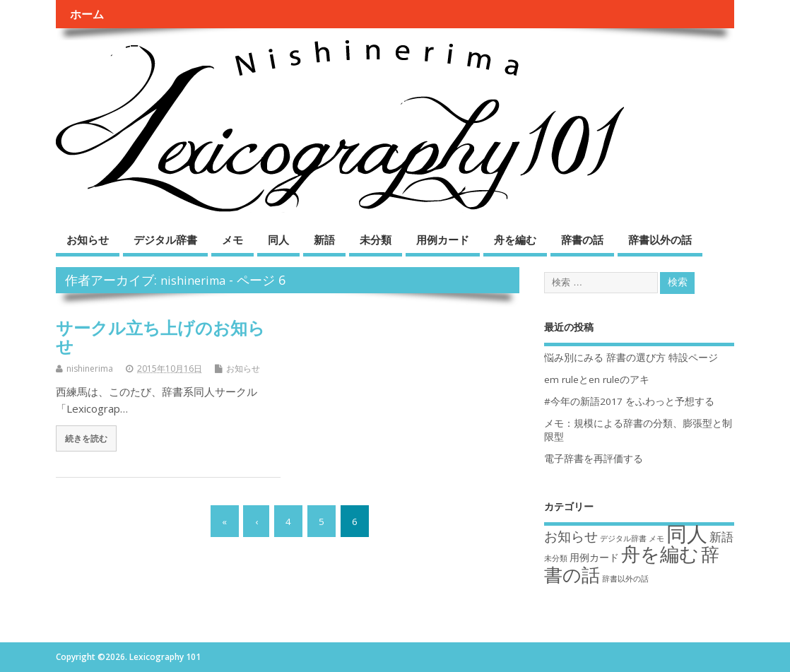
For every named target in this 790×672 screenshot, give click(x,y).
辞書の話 (582, 240)
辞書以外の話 (660, 240)
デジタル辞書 (165, 240)
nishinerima (193, 281)
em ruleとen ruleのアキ (597, 379)
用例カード (443, 240)
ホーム (87, 14)
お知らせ (88, 240)
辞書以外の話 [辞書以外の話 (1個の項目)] (625, 579)
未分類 (376, 240)
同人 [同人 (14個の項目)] (687, 534)
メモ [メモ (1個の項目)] (656, 538)
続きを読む (86, 438)
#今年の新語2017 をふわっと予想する (629, 401)
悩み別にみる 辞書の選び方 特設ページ (631, 358)
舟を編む (515, 240)
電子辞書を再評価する (594, 459)
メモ (232, 240)
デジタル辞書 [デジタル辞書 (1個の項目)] (623, 538)
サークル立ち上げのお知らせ (160, 337)
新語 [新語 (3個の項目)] (721, 537)
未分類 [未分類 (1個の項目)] (556, 558)
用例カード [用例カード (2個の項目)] (594, 557)
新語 (324, 240)
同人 (278, 240)
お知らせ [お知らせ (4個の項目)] (571, 536)
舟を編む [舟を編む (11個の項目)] (660, 554)
